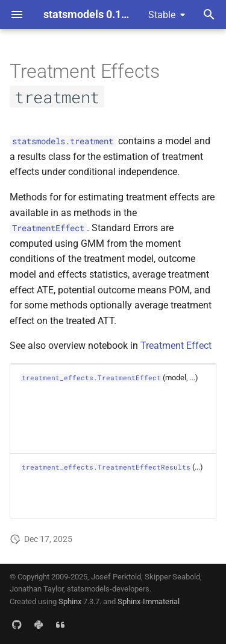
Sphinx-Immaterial (149, 601)
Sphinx (70, 601)
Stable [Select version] (162, 15)
